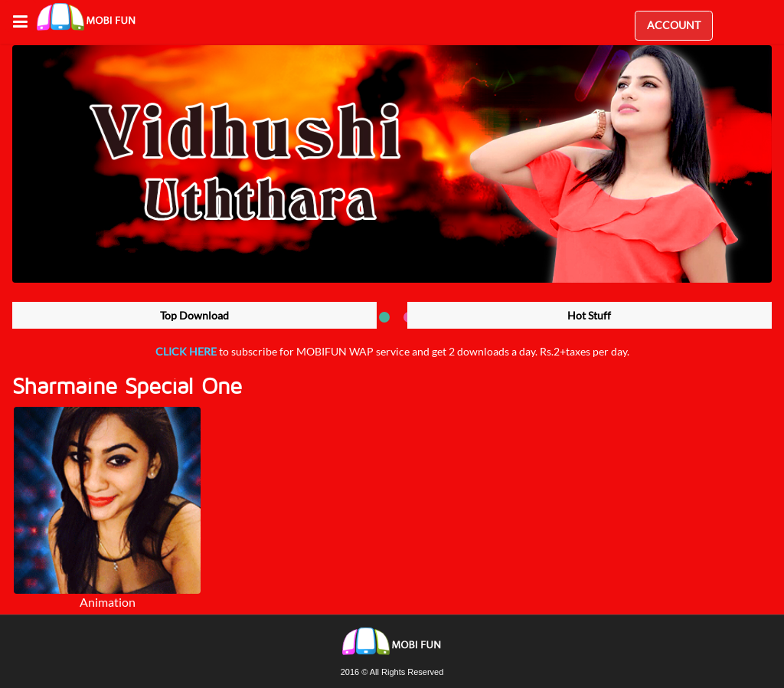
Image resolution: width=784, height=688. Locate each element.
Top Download (194, 315)
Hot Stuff (589, 315)
